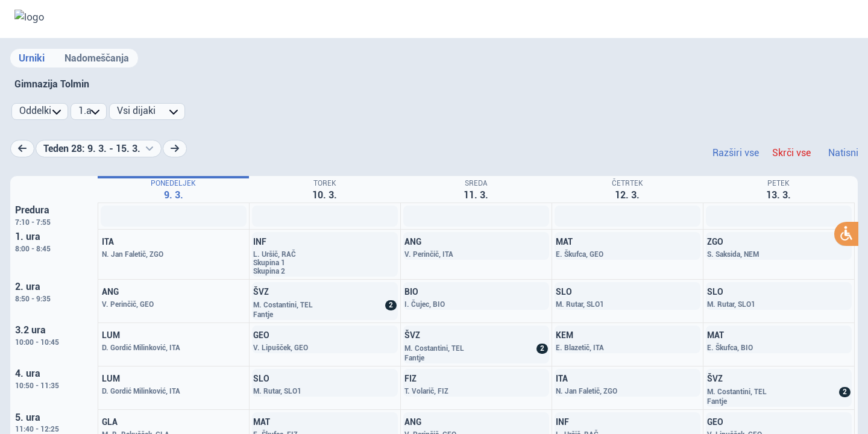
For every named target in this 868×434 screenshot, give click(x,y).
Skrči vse (791, 153)
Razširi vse (736, 153)
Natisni (843, 153)
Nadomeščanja (97, 58)
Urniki (32, 58)
